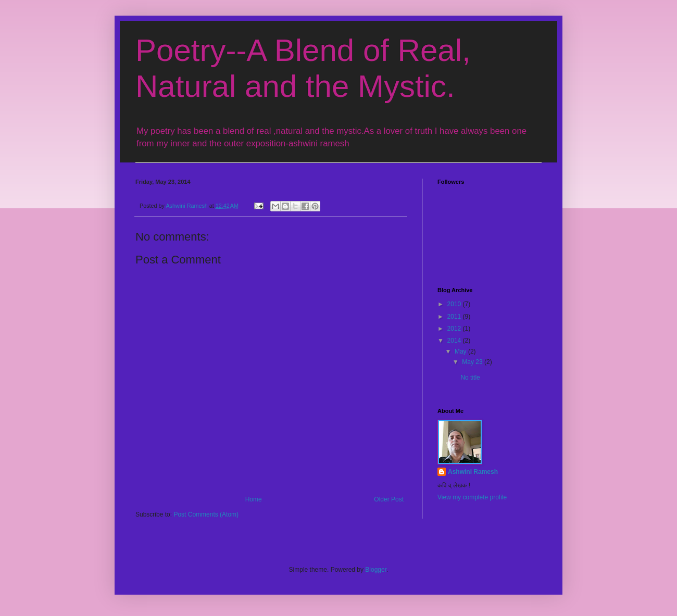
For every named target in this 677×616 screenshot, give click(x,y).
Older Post (389, 499)
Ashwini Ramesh (473, 472)
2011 (455, 317)
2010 (455, 304)
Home (254, 499)
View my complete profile (472, 497)
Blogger (376, 570)
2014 (455, 341)
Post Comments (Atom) (206, 514)
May (461, 351)
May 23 (473, 362)
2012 (455, 329)
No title (470, 378)
